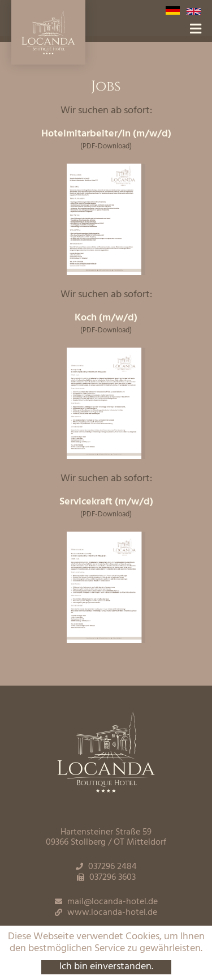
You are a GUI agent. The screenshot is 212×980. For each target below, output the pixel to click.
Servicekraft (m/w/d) (106, 502)
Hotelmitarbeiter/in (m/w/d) (106, 134)
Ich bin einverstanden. (106, 967)
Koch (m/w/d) (106, 318)
